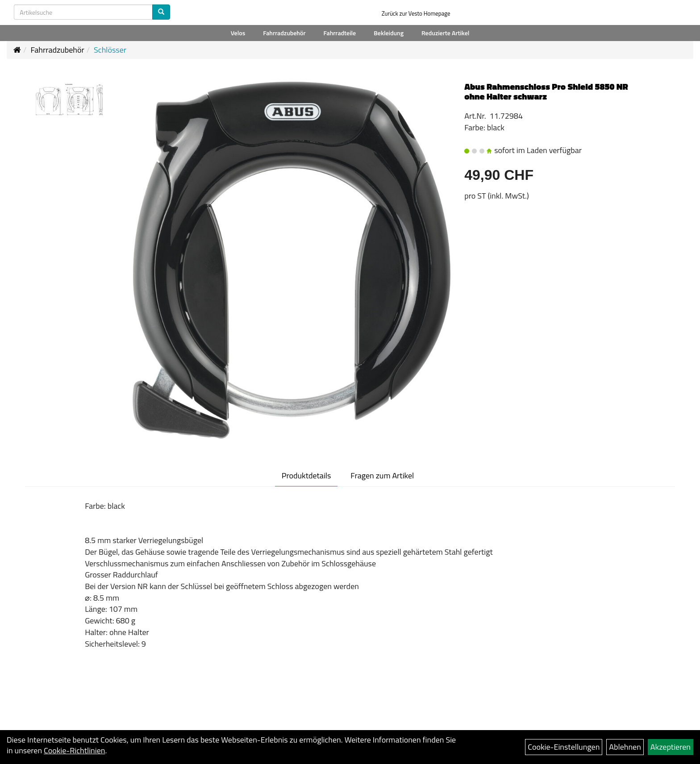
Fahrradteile (340, 33)
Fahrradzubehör (284, 33)
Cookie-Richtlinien (74, 750)
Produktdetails (306, 475)
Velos (238, 33)
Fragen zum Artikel (382, 475)
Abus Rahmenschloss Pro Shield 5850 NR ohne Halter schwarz (546, 91)
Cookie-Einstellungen (564, 747)
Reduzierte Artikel (445, 33)
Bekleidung (389, 33)
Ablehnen (625, 747)
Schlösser (110, 50)
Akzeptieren (671, 747)
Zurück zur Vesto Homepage (416, 13)
